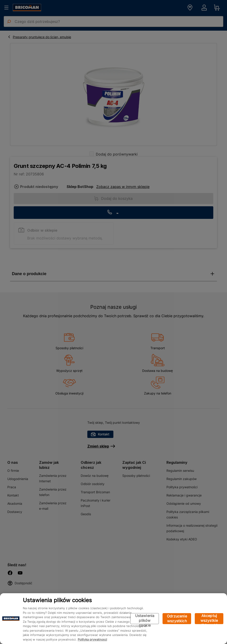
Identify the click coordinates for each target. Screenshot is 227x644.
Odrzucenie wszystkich (177, 619)
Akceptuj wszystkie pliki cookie (209, 619)
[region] (113, 619)
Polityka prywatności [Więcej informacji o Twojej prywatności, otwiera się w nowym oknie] (92, 639)
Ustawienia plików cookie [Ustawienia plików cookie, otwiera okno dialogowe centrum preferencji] (145, 619)
